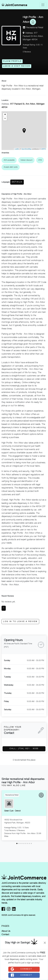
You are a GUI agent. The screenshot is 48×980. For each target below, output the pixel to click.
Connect (21, 969)
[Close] (45, 943)
